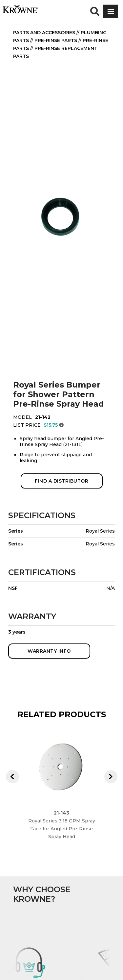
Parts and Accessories (44, 33)
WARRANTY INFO (49, 651)
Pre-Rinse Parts (56, 40)
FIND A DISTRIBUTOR (61, 481)
